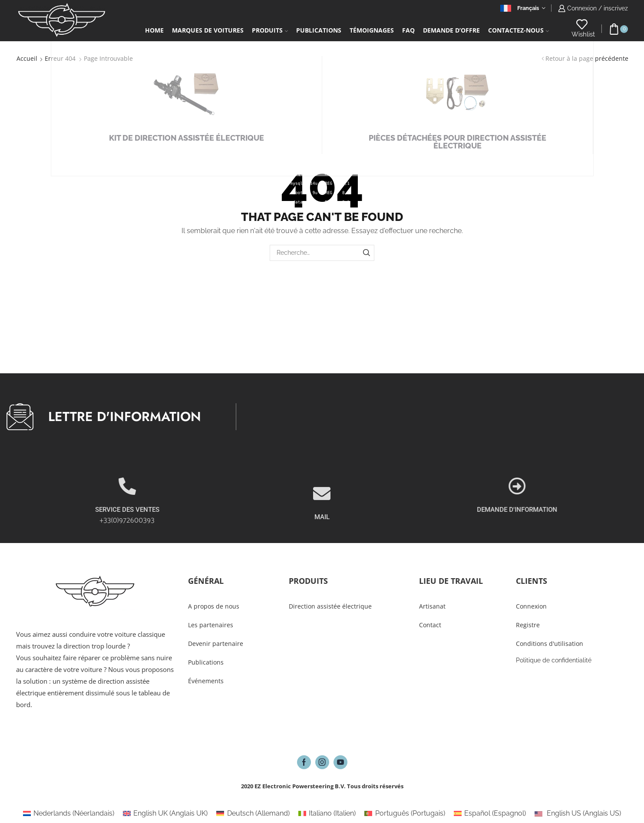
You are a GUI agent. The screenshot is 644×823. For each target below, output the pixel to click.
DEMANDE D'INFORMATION (593, 510)
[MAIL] (322, 516)
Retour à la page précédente (587, 58)
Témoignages (372, 30)
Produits (270, 30)
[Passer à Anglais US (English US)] (578, 813)
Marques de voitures (208, 30)
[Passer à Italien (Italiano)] (327, 813)
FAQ (408, 30)
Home (154, 30)
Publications (319, 30)
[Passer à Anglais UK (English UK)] (165, 813)
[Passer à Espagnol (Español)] (490, 813)
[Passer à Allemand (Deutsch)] (253, 813)
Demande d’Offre (451, 30)
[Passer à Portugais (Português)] (405, 813)
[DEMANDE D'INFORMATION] (593, 486)
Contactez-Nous (519, 30)
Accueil (27, 58)
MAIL (322, 539)
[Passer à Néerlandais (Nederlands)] (69, 813)
